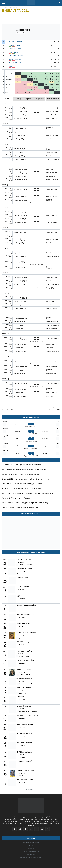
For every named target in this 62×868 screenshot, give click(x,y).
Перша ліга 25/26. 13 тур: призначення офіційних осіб (20, 507)
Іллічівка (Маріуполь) (16, 63)
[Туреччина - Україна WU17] (31, 424)
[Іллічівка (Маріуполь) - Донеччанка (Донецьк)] (31, 149)
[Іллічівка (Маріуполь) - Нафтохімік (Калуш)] (31, 374)
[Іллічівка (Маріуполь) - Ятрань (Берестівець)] (31, 284)
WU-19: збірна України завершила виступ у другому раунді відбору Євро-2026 (28, 493)
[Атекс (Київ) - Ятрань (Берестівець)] (31, 325)
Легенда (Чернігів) (15, 45)
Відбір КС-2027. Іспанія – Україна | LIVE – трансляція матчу (22, 489)
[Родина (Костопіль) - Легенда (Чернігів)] (31, 215)
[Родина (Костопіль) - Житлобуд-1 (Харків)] (31, 135)
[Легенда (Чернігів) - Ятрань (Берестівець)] (31, 159)
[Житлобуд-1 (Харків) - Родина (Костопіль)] (31, 277)
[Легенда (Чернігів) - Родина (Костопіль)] (31, 367)
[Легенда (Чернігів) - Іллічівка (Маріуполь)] (31, 257)
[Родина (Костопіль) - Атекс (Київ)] (31, 305)
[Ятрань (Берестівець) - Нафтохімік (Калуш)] (31, 253)
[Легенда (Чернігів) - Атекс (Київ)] (31, 139)
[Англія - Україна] (31, 453)
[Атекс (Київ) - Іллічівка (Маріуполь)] (31, 236)
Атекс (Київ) (13, 66)
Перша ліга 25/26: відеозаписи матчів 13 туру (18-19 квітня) (22, 484)
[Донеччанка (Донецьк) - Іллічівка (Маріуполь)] (31, 298)
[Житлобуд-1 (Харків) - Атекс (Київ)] (31, 263)
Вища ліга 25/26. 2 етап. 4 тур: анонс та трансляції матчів (21, 465)
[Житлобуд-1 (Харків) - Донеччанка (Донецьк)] (31, 389)
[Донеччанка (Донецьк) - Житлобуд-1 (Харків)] (31, 239)
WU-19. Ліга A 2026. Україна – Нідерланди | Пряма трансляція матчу (25, 503)
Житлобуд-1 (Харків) (15, 42)
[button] (4, 3)
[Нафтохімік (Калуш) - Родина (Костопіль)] (31, 329)
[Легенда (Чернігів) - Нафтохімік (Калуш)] (31, 243)
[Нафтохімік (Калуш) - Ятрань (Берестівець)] (31, 115)
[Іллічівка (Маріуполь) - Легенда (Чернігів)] (31, 119)
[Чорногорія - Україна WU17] (31, 431)
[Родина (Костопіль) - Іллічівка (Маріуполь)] (31, 351)
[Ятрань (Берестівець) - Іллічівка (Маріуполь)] (31, 132)
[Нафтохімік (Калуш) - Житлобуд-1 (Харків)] (31, 308)
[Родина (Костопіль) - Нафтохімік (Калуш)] (31, 176)
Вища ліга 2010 (8, 410)
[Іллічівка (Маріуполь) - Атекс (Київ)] (31, 396)
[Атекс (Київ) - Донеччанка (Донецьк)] (31, 370)
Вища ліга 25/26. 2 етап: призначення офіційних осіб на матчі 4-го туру (26, 479)
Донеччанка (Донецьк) (16, 56)
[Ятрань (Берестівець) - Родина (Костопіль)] (31, 232)
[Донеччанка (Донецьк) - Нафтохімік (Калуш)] (31, 281)
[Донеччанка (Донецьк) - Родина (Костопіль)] (31, 108)
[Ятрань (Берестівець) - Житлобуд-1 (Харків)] (31, 362)
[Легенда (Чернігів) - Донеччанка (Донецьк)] (31, 318)
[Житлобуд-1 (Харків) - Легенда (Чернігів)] (31, 344)
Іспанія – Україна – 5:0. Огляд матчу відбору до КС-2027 (21, 474)
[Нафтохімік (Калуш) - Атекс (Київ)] (31, 348)
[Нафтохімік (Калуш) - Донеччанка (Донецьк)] (31, 128)
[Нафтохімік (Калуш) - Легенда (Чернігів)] (31, 393)
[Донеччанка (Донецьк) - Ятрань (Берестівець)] (31, 340)
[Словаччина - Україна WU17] (31, 439)
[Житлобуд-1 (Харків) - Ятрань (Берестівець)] (31, 223)
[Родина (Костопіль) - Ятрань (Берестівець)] (31, 385)
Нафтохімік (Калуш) (15, 49)
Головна (5, 8)
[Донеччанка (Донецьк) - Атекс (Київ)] (31, 219)
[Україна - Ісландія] (31, 446)
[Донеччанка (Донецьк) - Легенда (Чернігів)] (31, 173)
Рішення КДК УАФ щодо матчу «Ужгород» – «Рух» (19, 498)
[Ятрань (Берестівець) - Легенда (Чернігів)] (31, 301)
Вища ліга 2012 (54, 410)
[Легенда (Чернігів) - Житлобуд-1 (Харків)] (31, 197)
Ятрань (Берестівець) (16, 59)
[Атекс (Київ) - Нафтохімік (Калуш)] (31, 193)
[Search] (59, 3)
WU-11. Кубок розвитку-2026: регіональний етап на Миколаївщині (24, 470)
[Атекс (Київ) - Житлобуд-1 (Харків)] (31, 111)
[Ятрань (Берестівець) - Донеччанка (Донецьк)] (31, 201)
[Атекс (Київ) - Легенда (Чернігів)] (31, 288)
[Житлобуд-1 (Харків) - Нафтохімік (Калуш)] (31, 156)
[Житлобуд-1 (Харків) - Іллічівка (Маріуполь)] (31, 180)
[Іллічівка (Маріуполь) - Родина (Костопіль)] (31, 189)
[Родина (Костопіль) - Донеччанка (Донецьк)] (31, 268)
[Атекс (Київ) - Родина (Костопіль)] (31, 152)
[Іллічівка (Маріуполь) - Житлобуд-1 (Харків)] (31, 322)
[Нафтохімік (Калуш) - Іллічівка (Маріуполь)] (31, 212)
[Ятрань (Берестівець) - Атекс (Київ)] (31, 169)
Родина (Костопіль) (15, 52)
